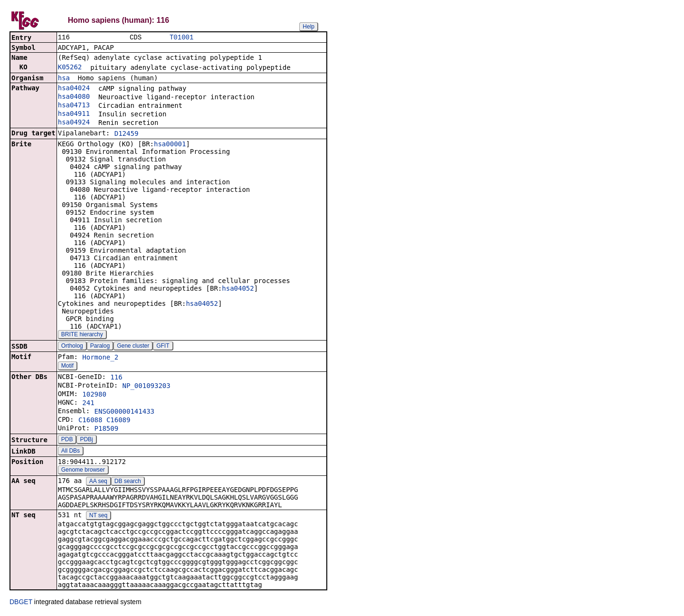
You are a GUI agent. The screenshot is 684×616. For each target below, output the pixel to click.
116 (116, 378)
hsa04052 (238, 289)
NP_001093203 (147, 387)
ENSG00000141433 (124, 412)
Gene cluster (133, 347)
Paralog (100, 347)
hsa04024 (74, 89)
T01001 (181, 38)
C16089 (119, 421)
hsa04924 (74, 123)
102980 (94, 395)
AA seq (98, 482)
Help (309, 27)
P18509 (107, 429)
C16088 (90, 421)
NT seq (98, 516)
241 (88, 404)
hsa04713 (74, 106)
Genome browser (83, 471)
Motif (67, 367)
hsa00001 (170, 145)
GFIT (163, 347)
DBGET (21, 603)
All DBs (71, 452)
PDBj (86, 440)
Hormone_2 (100, 358)
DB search (128, 482)
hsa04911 (74, 114)
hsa (64, 79)
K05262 (70, 68)
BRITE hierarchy (82, 335)
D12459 (127, 134)
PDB (67, 440)
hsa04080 (74, 97)
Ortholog (72, 347)
